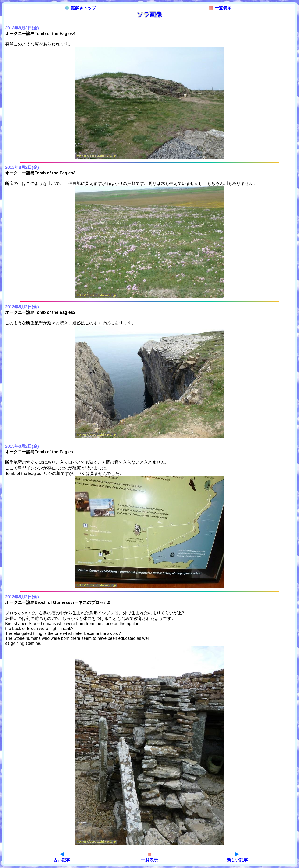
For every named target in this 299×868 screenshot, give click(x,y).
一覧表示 (220, 8)
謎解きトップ (81, 8)
